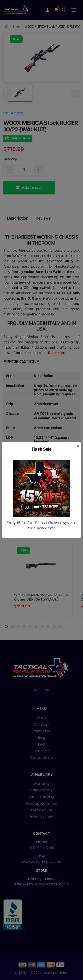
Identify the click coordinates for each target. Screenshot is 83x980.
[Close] (78, 446)
